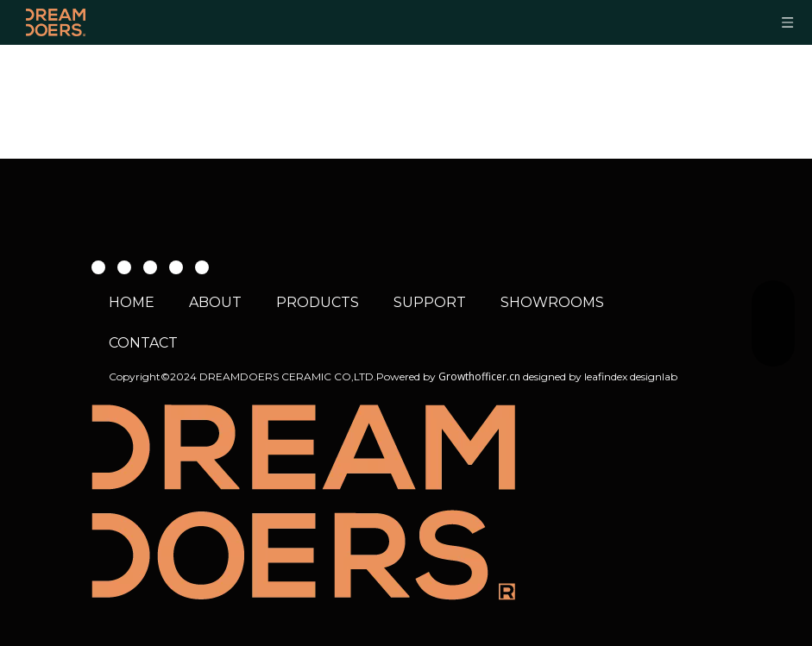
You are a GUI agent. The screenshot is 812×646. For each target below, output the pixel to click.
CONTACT (143, 343)
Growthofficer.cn (479, 376)
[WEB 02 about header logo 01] (303, 502)
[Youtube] (124, 267)
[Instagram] (150, 267)
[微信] (176, 267)
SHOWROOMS (552, 302)
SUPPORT (430, 302)
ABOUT (215, 302)
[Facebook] (98, 267)
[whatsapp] (202, 267)
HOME (132, 302)
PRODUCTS (318, 302)
